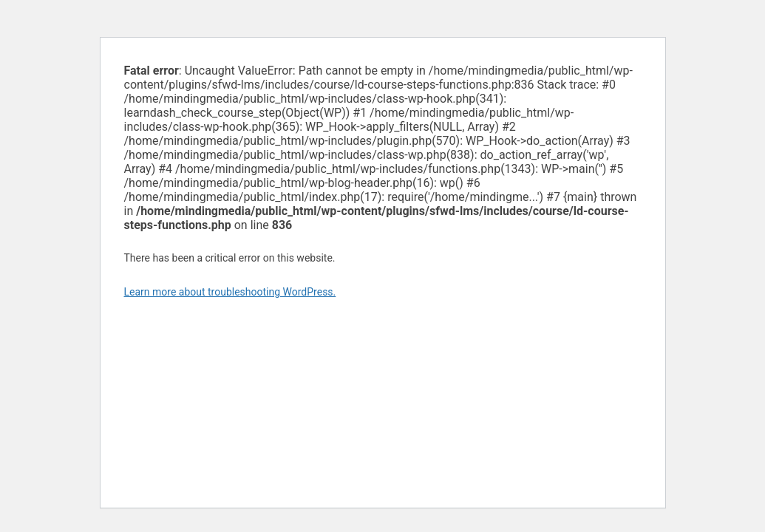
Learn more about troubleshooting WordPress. (230, 292)
